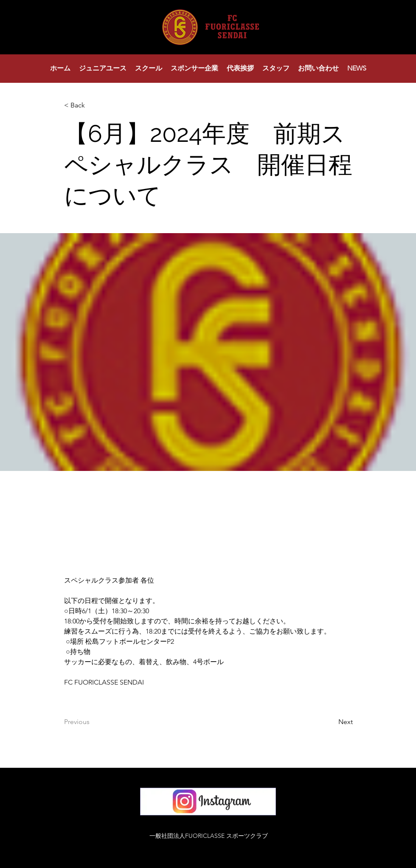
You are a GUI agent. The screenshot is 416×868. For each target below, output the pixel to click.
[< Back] (92, 106)
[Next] (332, 722)
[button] (103, 68)
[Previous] (92, 722)
